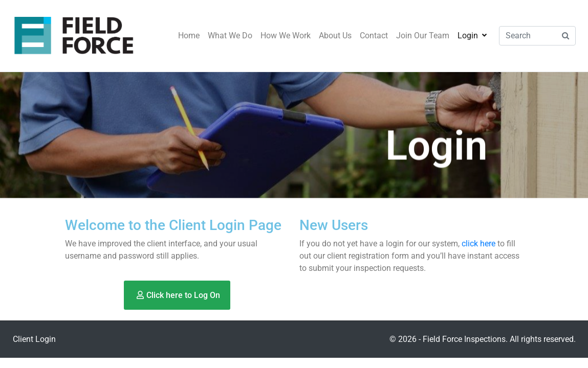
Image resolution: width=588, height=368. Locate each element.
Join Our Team (423, 36)
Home (189, 36)
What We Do (230, 36)
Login (472, 36)
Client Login (34, 339)
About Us (335, 36)
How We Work (286, 36)
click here (478, 244)
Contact (374, 36)
